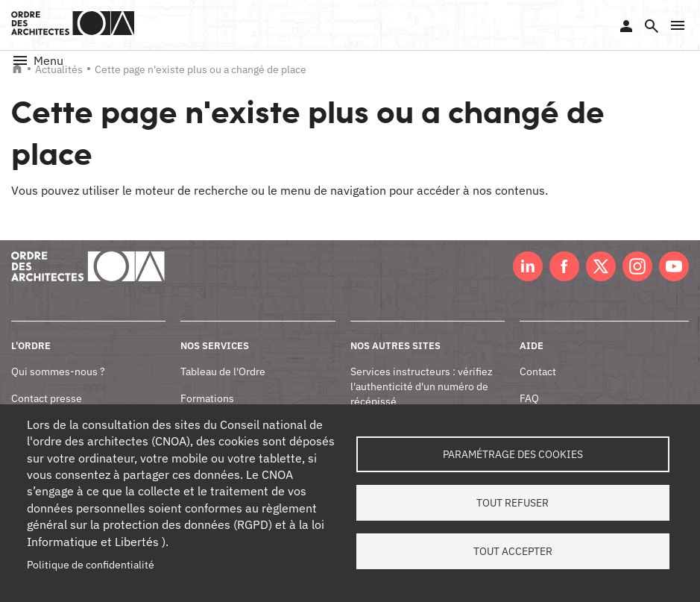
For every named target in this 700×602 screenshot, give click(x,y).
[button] (678, 25)
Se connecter (626, 26)
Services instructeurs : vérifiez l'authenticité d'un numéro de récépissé (422, 386)
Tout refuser (513, 503)
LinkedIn (528, 266)
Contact (538, 371)
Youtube (674, 266)
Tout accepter (513, 551)
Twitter (601, 266)
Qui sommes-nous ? (58, 371)
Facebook (564, 266)
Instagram (637, 266)
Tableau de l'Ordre (223, 371)
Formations (207, 398)
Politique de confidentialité (91, 565)
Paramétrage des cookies (513, 454)
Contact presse (47, 398)
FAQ (529, 398)
